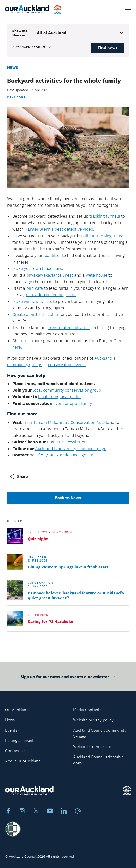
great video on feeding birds (50, 295)
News (13, 67)
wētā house (97, 275)
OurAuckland (17, 710)
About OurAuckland (23, 761)
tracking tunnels (105, 216)
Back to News (68, 498)
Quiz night (38, 539)
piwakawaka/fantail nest (50, 275)
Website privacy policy (93, 720)
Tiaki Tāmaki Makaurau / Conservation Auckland (69, 422)
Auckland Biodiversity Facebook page (71, 449)
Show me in (20, 33)
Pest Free (16, 97)
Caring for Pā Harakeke (50, 622)
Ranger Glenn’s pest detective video (59, 229)
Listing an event (19, 740)
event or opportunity (73, 403)
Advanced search (32, 47)
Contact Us (15, 751)
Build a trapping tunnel (103, 236)
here (17, 347)
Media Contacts (87, 710)
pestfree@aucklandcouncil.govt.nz (62, 455)
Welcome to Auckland (93, 747)
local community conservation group (67, 390)
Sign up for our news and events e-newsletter (68, 681)
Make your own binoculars (37, 268)
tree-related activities (69, 328)
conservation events (67, 365)
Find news (108, 48)
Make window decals (32, 301)
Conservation (40, 583)
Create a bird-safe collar (35, 314)
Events (11, 730)
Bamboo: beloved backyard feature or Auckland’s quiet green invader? (76, 595)
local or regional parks (59, 397)
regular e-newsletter (66, 442)
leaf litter (52, 255)
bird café (35, 288)
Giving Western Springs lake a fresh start (68, 567)
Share (18, 477)
